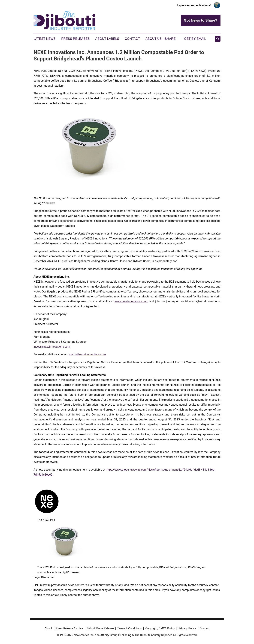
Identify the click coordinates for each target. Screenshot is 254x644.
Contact (132, 39)
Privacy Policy (187, 628)
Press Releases (75, 39)
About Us (154, 39)
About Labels (107, 39)
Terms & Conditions (129, 628)
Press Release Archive (69, 628)
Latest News (45, 39)
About (48, 628)
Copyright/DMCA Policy (160, 628)
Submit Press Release (100, 628)
